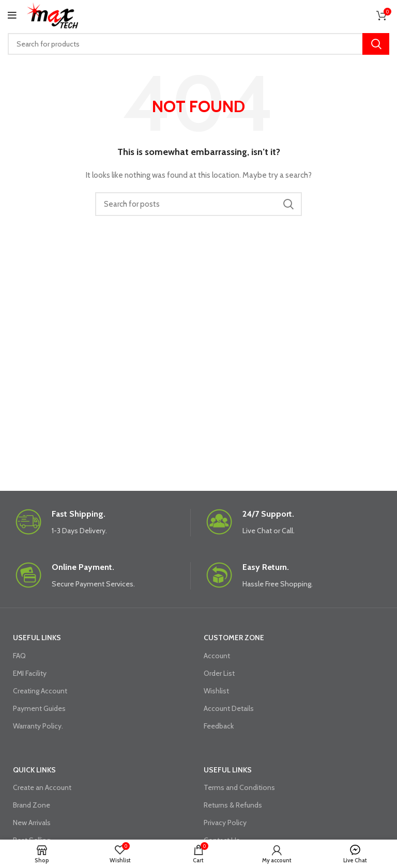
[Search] (198, 44)
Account (217, 656)
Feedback (219, 726)
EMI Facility (30, 673)
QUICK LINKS (34, 770)
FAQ (19, 656)
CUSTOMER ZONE (234, 638)
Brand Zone (32, 805)
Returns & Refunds (233, 805)
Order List (219, 673)
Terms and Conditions (239, 787)
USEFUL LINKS (37, 638)
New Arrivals (32, 823)
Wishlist (216, 691)
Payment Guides (39, 708)
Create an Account (42, 787)
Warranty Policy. (38, 726)
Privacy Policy (225, 823)
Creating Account (40, 691)
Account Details (229, 708)
